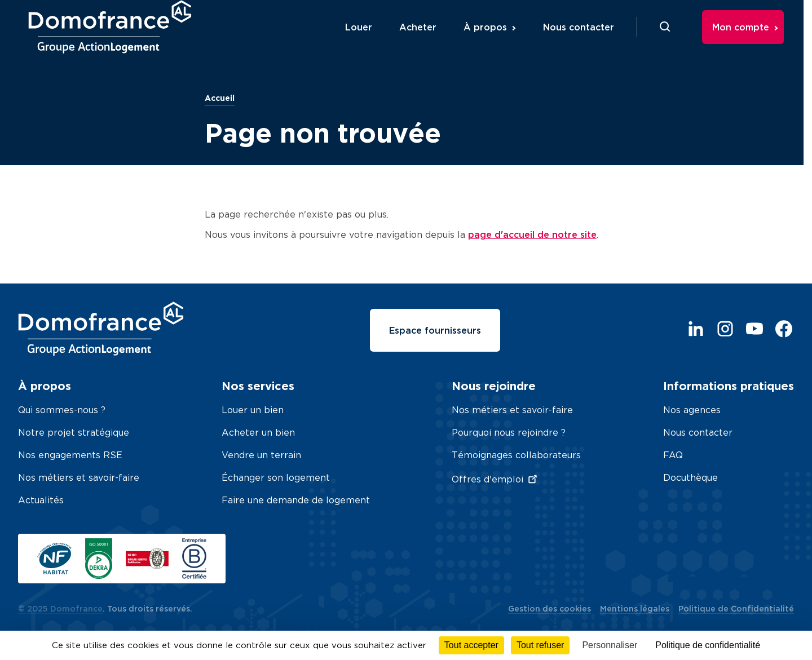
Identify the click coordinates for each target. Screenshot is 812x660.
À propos (495, 41)
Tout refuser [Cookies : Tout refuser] (540, 645)
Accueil (220, 98)
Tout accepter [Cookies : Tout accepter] (471, 645)
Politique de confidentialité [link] (708, 645)
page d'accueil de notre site (532, 234)
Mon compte (751, 41)
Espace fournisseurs (435, 330)
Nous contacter (589, 41)
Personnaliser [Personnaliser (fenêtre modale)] (610, 645)
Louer (369, 41)
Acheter (428, 41)
